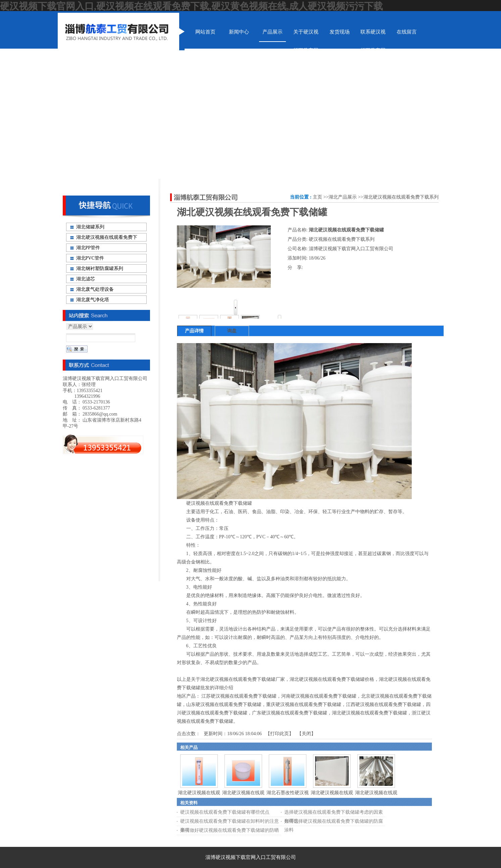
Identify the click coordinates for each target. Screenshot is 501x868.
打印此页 (280, 734)
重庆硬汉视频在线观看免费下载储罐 (304, 704)
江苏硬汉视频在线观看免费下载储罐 (239, 696)
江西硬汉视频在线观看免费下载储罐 (384, 704)
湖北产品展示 (343, 197)
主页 (317, 197)
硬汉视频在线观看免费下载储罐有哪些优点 (225, 812)
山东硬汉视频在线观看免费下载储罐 (224, 704)
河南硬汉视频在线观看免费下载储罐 (319, 696)
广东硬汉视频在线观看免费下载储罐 (290, 713)
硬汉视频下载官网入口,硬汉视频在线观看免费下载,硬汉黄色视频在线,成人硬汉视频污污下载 (191, 6)
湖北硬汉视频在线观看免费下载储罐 (369, 713)
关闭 (306, 734)
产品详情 (194, 331)
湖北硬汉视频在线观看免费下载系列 (401, 197)
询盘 (232, 331)
